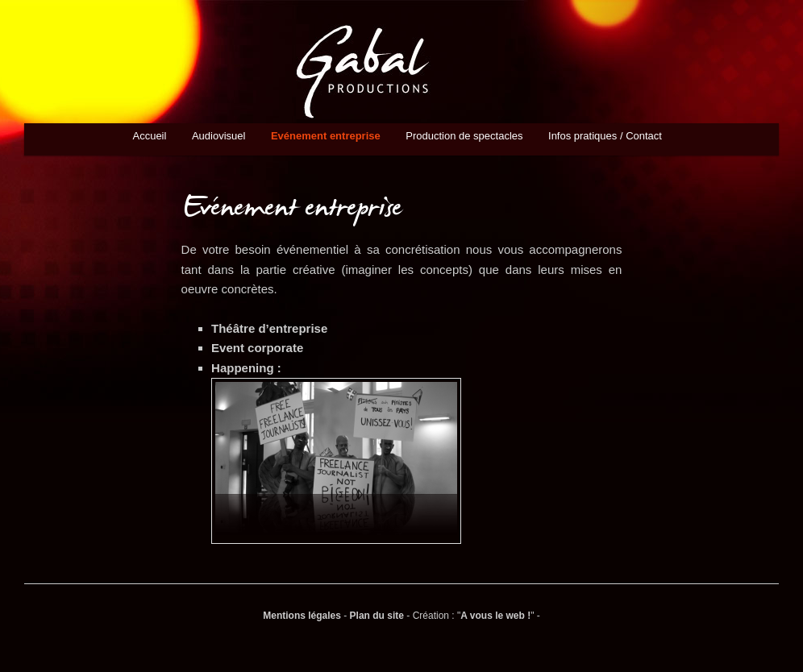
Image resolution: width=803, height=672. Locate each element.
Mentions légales (302, 616)
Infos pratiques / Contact (605, 136)
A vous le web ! (495, 616)
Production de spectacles (464, 136)
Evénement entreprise (326, 136)
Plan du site (377, 616)
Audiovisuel (219, 136)
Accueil (149, 136)
